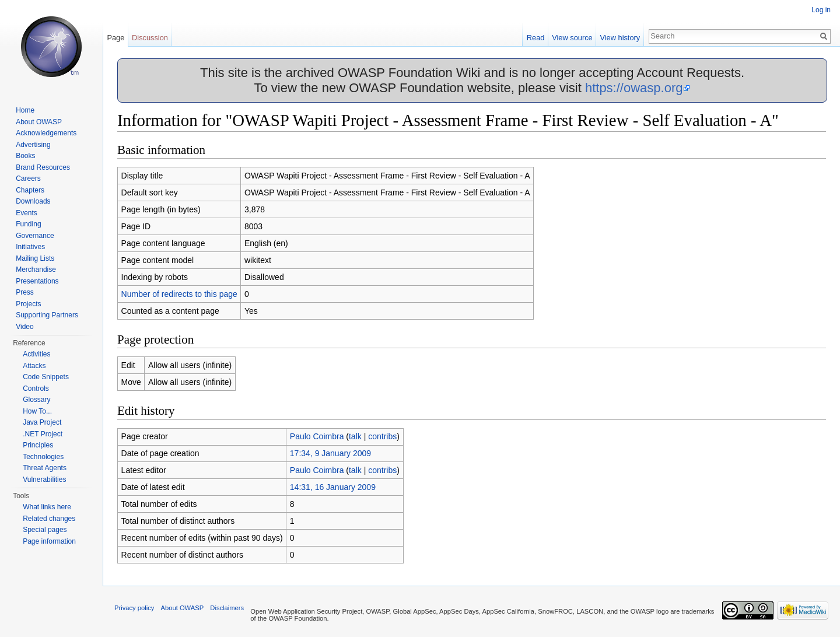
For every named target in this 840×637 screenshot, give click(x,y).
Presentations (37, 281)
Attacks (34, 366)
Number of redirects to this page (179, 294)
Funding (28, 224)
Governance (35, 236)
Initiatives (30, 247)
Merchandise (36, 269)
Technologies (43, 457)
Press (25, 292)
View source (572, 38)
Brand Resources (43, 167)
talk (355, 436)
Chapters (30, 190)
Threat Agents (45, 468)
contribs (382, 436)
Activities (36, 354)
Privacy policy (134, 608)
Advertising (33, 145)
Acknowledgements (46, 133)
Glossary (36, 400)
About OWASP (39, 122)
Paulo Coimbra (317, 436)
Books (25, 156)
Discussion (150, 38)
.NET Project (43, 434)
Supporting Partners (47, 315)
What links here (47, 507)
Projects (28, 304)
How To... (37, 411)
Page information (49, 541)
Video (24, 327)
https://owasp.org (634, 88)
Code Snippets (46, 377)
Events (27, 213)
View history (620, 38)
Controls (36, 388)
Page (116, 38)
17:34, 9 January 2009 (330, 453)
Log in (821, 10)
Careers (28, 178)
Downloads (33, 201)
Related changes (49, 519)
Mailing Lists (35, 258)
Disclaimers (227, 608)
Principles (38, 445)
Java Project (42, 422)
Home (25, 110)
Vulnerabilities (44, 480)
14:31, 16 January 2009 (333, 487)
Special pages (45, 530)
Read (536, 38)
